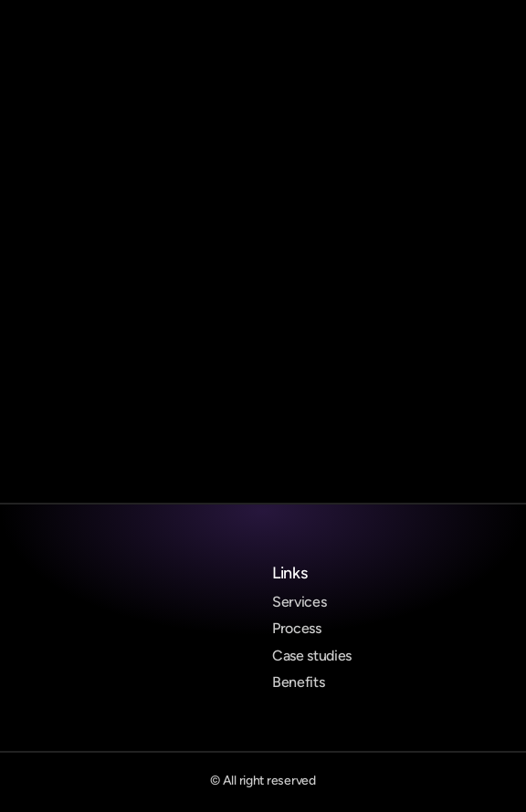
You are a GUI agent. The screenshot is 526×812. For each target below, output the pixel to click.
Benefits (298, 682)
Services (299, 602)
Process (297, 628)
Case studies (312, 656)
